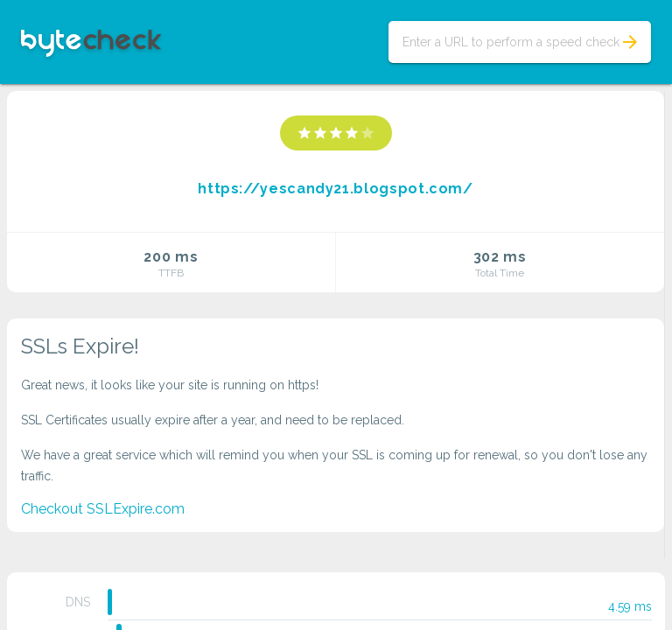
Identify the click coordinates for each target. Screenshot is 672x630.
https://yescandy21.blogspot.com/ (335, 189)
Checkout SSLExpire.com (103, 509)
